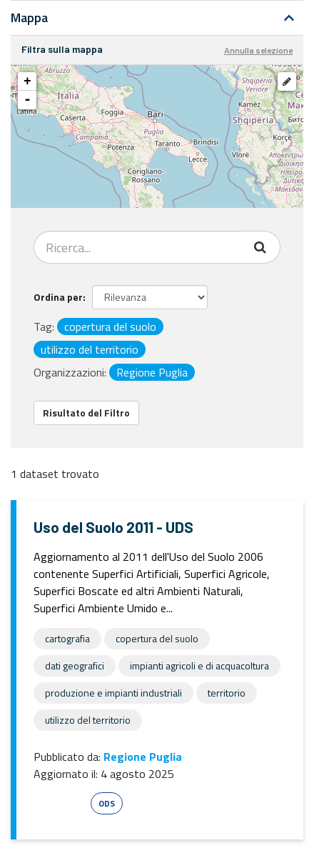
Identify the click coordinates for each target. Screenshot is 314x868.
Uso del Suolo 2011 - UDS (113, 527)
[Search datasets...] (138, 247)
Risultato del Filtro (86, 413)
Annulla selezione (258, 50)
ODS (107, 803)
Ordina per (58, 297)
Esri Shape (60, 803)
